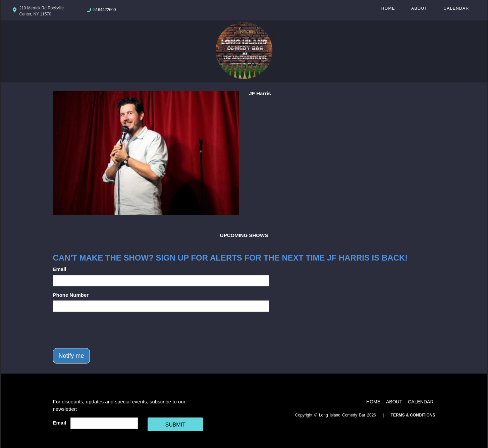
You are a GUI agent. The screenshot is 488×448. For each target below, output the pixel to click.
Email (60, 269)
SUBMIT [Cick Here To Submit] (175, 425)
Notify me (71, 356)
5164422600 (105, 10)
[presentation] (104, 330)
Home (388, 8)
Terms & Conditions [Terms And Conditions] (413, 415)
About (419, 8)
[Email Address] (104, 423)
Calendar (456, 8)
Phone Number (71, 295)
